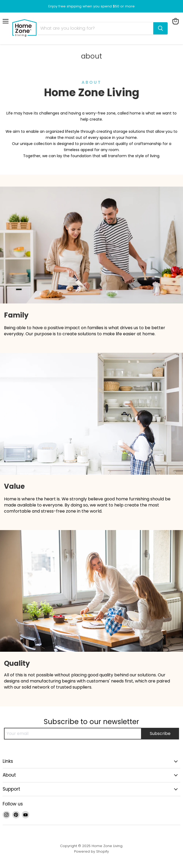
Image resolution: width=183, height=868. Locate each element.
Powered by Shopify (91, 851)
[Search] (95, 28)
